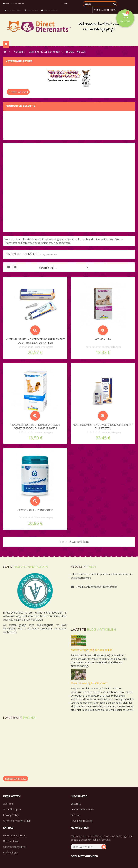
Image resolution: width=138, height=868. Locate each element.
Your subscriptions (105, 10)
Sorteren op (46, 268)
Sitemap (76, 815)
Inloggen (31, 10)
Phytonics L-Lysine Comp (35, 510)
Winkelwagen (50, 10)
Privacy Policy (11, 815)
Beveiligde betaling (82, 821)
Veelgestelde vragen (82, 809)
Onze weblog (11, 841)
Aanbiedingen (11, 852)
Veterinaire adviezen (15, 835)
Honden (18, 52)
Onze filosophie (12, 809)
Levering (76, 804)
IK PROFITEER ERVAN (18, 92)
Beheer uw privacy (16, 779)
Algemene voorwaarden (17, 821)
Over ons (8, 804)
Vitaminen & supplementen (44, 52)
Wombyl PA (103, 340)
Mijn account (13, 10)
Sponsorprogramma (15, 847)
